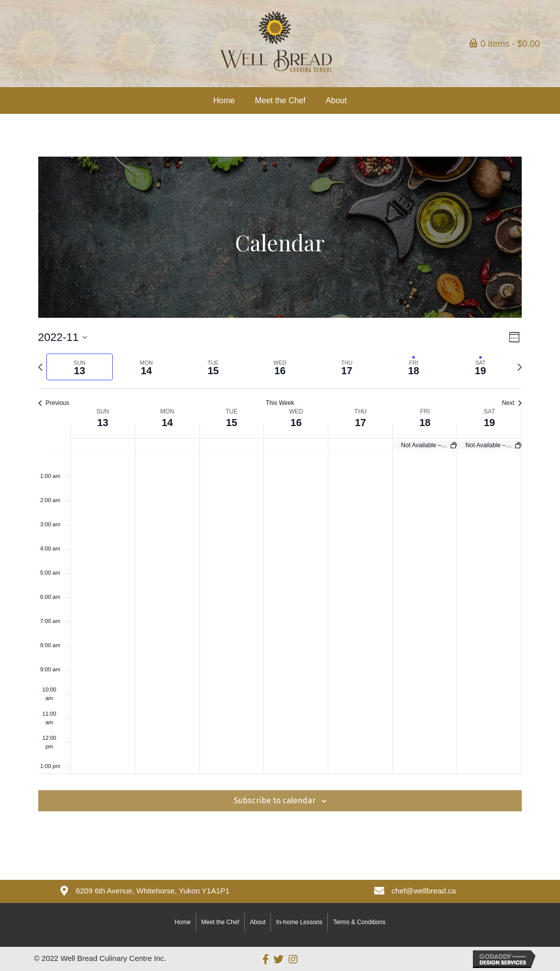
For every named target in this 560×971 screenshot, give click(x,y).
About (258, 922)
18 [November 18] (425, 423)
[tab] (80, 367)
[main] (280, 503)
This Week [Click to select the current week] (280, 403)
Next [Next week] (512, 403)
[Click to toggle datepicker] (63, 337)
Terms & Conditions (359, 922)
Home (183, 922)
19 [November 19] (489, 423)
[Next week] (520, 367)
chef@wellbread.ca (424, 891)
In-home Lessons (299, 922)
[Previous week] (40, 367)
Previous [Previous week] (54, 403)
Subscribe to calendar (275, 801)
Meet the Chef (220, 922)
